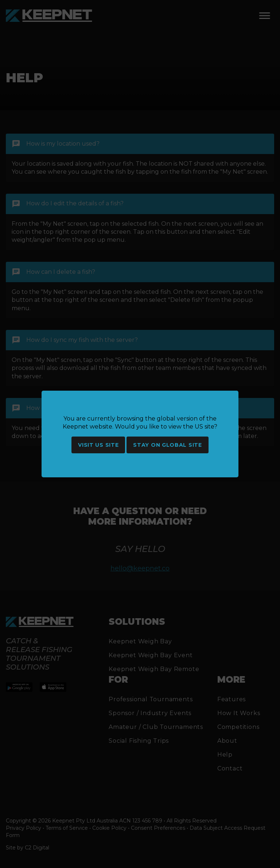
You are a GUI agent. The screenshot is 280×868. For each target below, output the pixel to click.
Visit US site (98, 445)
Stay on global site (167, 445)
